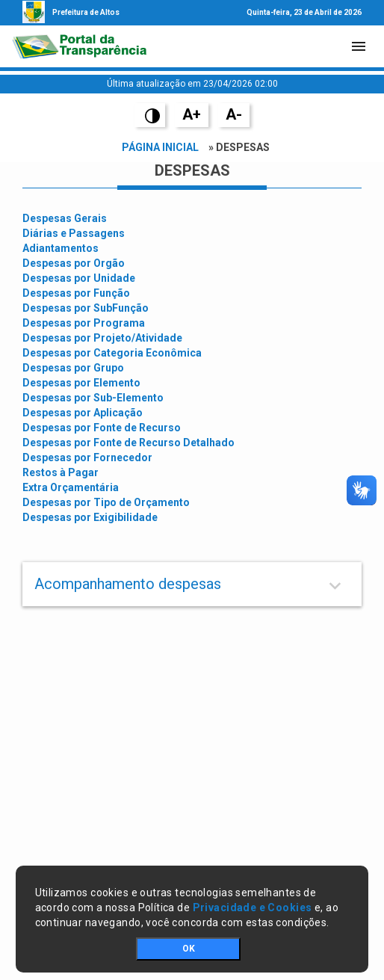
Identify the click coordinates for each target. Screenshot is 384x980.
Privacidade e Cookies (253, 907)
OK (189, 949)
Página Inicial (160, 147)
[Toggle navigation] (359, 46)
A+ (192, 114)
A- (234, 114)
